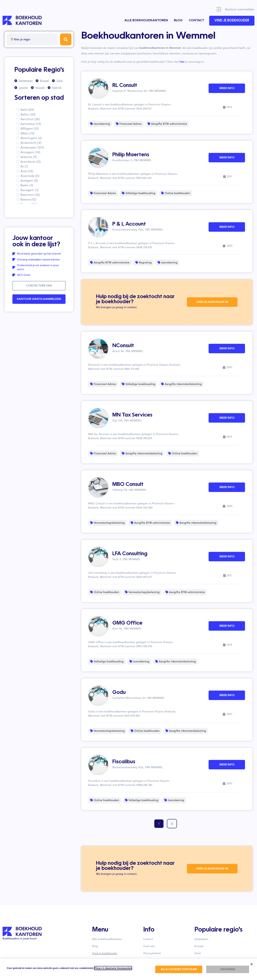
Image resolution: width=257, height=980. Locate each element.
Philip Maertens (131, 155)
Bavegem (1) (30, 190)
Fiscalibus (124, 762)
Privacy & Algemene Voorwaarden (113, 968)
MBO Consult (128, 484)
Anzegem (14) (30, 152)
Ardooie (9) (29, 157)
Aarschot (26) (30, 119)
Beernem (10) (30, 195)
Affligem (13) (30, 128)
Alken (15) (27, 133)
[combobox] (32, 39)
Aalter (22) (28, 114)
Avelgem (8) (29, 180)
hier (182, 62)
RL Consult (125, 86)
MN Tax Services (132, 415)
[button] (252, 964)
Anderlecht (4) (31, 143)
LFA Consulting (130, 554)
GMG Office (127, 623)
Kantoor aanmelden (240, 9)
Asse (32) (27, 171)
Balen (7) (27, 185)
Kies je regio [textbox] (22, 39)
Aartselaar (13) (31, 124)
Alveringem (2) (31, 138)
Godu (119, 693)
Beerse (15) (28, 199)
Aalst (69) (27, 110)
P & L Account (129, 224)
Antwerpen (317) (32, 147)
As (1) (24, 166)
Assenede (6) (30, 176)
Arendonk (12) (31, 162)
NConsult (123, 346)
